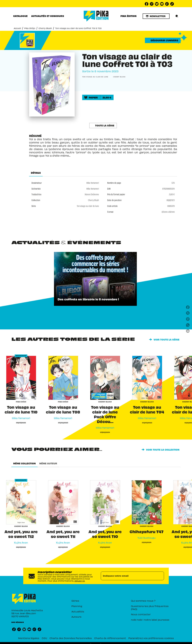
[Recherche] (177, 16)
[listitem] (147, 4)
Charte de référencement (110, 638)
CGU (44, 638)
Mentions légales (29, 638)
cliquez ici (80, 581)
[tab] (20, 16)
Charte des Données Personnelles (71, 638)
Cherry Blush (45, 28)
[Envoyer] (160, 576)
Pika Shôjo (30, 28)
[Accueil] (96, 16)
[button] (156, 16)
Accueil (17, 28)
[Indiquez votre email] (129, 576)
